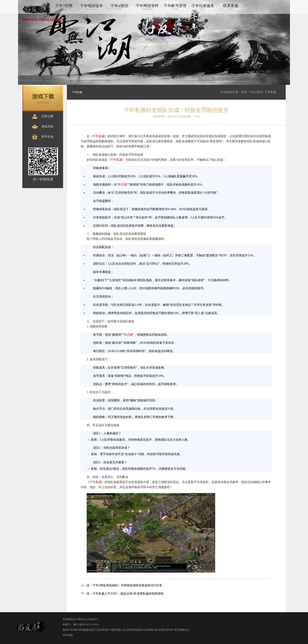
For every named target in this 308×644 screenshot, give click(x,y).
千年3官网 (64, 7)
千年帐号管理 (175, 7)
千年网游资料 (147, 7)
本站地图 (68, 635)
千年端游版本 (92, 7)
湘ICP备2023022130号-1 (86, 624)
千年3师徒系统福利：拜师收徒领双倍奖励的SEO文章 (127, 585)
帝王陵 (123, 185)
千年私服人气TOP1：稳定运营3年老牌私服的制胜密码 (128, 594)
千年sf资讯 (119, 7)
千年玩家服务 (203, 7)
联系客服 (231, 7)
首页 (244, 92)
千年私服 (270, 92)
